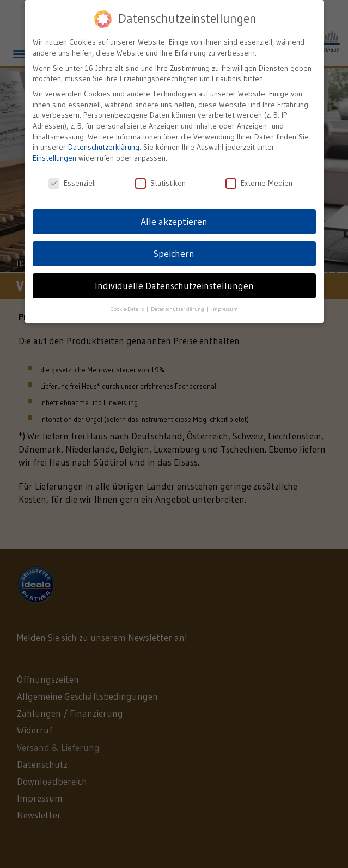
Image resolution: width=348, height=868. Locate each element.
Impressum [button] (225, 307)
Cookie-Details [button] (128, 307)
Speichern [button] (174, 252)
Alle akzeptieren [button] (174, 219)
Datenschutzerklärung (104, 145)
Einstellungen (54, 156)
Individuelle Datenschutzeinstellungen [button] (174, 284)
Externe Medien (259, 181)
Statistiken (160, 181)
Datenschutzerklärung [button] (178, 307)
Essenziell (72, 181)
